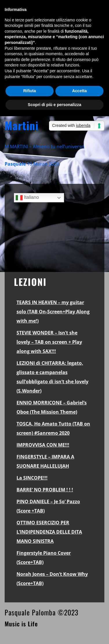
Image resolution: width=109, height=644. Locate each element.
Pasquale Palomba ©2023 (41, 612)
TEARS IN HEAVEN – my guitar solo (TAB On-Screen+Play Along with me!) (53, 312)
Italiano (27, 198)
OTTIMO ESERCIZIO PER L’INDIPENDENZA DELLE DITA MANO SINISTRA (49, 532)
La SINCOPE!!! (32, 478)
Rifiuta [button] (30, 91)
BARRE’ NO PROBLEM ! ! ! (45, 490)
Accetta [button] (80, 91)
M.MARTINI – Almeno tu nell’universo (44, 147)
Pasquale (15, 164)
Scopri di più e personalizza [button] (54, 105)
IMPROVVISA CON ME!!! (43, 445)
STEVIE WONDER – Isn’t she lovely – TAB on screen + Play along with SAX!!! (49, 342)
